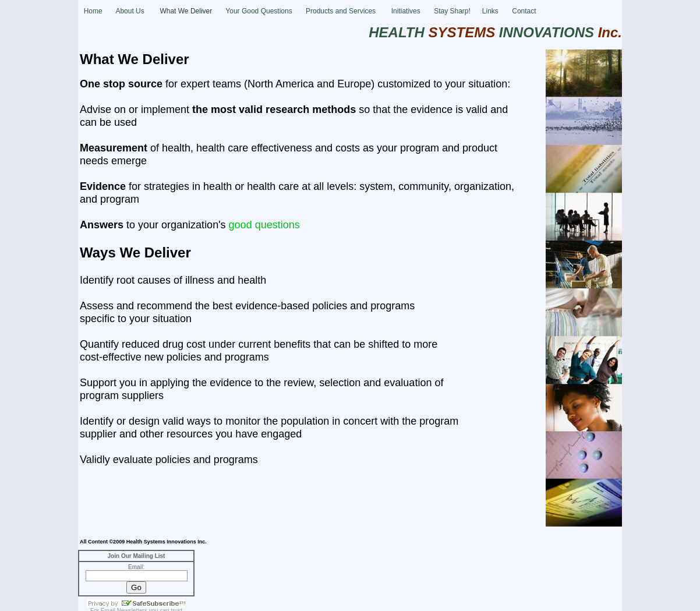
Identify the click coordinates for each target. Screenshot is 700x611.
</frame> (136, 580)
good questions (264, 225)
